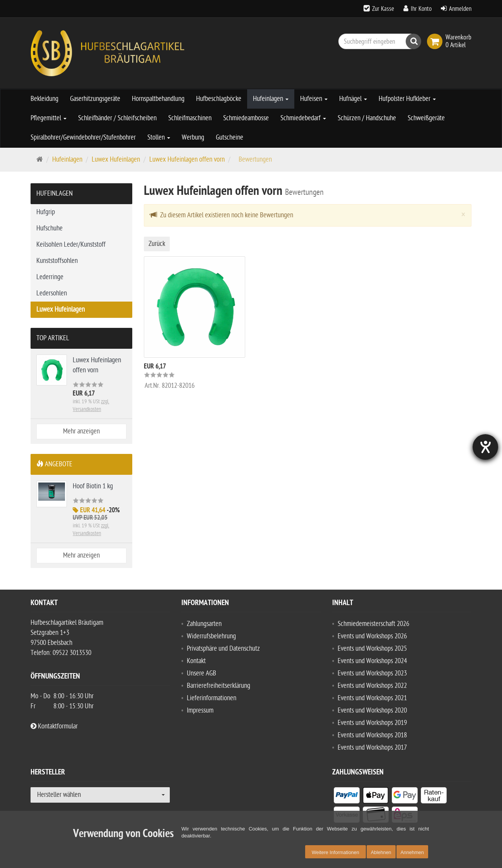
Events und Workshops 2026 (372, 636)
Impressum (200, 710)
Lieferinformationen (212, 698)
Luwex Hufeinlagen (116, 159)
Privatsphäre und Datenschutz (223, 649)
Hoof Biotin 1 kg (93, 486)
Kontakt (196, 661)
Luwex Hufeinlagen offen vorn (187, 159)
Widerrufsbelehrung (211, 636)
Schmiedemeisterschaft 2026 (373, 624)
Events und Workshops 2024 (372, 661)
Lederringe (50, 277)
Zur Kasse (383, 9)
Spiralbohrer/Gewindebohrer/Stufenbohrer (83, 137)
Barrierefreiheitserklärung (219, 686)
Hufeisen (314, 99)
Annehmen (412, 853)
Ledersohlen (52, 293)
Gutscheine (230, 137)
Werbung (193, 137)
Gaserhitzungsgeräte (95, 99)
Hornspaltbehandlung (158, 99)
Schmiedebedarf (303, 118)
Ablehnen (381, 853)
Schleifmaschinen (190, 118)
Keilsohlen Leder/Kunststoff (71, 245)
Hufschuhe (50, 228)
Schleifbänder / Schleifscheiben (117, 118)
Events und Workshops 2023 (372, 673)
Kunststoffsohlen (57, 261)
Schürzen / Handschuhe (367, 118)
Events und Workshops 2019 (372, 723)
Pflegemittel (49, 118)
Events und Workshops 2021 (372, 698)
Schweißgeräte (426, 118)
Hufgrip (46, 212)
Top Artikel (53, 338)
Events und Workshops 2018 (372, 735)
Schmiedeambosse (246, 118)
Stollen (159, 137)
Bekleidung (44, 99)
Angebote (54, 464)
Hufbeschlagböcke (219, 99)
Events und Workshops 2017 (372, 748)
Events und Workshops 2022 (372, 686)
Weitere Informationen (336, 853)
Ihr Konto (421, 9)
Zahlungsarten (204, 624)
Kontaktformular (54, 726)
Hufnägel (353, 99)
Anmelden (460, 9)
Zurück (157, 244)
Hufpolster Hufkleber (407, 99)
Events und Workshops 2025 (372, 649)
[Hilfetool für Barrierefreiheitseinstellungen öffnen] (485, 447)
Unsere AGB (201, 673)
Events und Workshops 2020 (372, 710)
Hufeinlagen (271, 99)
